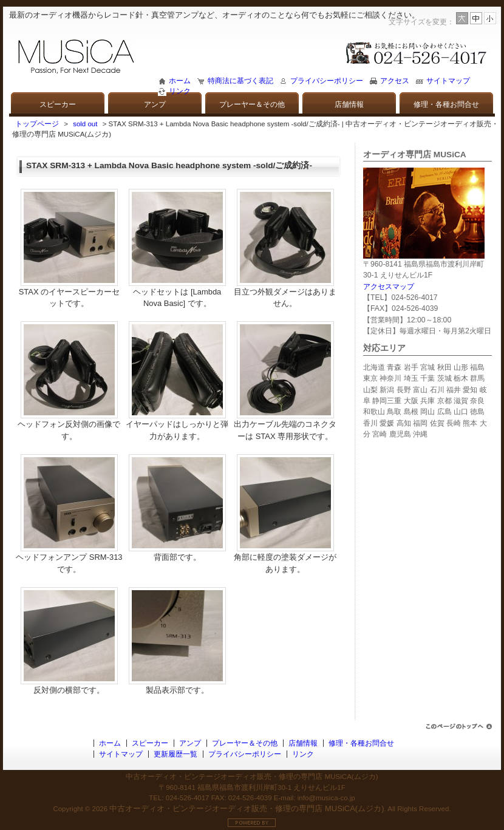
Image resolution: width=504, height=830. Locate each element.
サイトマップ (448, 81)
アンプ (155, 104)
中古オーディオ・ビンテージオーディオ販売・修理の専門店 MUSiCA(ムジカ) (247, 808)
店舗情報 (349, 104)
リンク (180, 91)
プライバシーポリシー (327, 81)
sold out (85, 124)
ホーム (180, 81)
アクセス (395, 81)
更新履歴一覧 (175, 754)
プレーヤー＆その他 (252, 104)
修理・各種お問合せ (446, 104)
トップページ (37, 124)
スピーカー (58, 104)
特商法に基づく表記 (240, 81)
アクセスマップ (389, 287)
